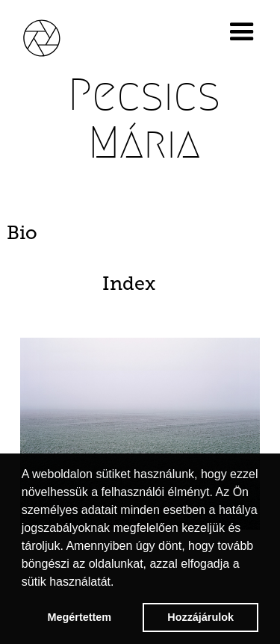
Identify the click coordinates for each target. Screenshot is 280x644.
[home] (52, 36)
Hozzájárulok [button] (200, 617)
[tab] (140, 233)
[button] (245, 32)
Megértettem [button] (80, 617)
